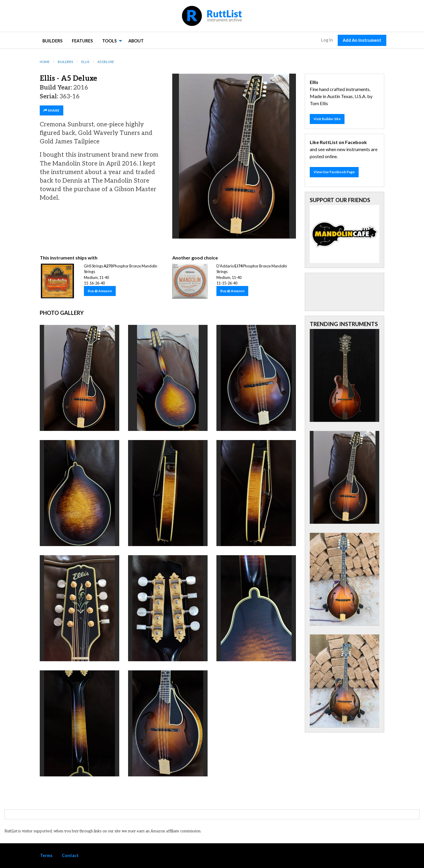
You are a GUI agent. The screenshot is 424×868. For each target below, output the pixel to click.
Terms (46, 855)
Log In (327, 40)
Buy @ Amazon (100, 291)
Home (45, 62)
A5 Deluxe (106, 62)
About (136, 41)
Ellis (85, 62)
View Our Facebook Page (334, 172)
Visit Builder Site (327, 119)
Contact (70, 855)
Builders (52, 41)
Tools (109, 41)
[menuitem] (52, 40)
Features (82, 41)
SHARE (52, 110)
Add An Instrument (362, 40)
